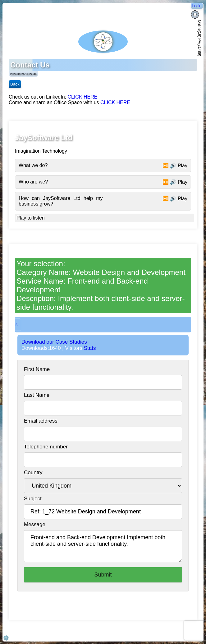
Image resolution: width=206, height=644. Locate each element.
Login (197, 6)
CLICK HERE (82, 97)
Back (15, 84)
